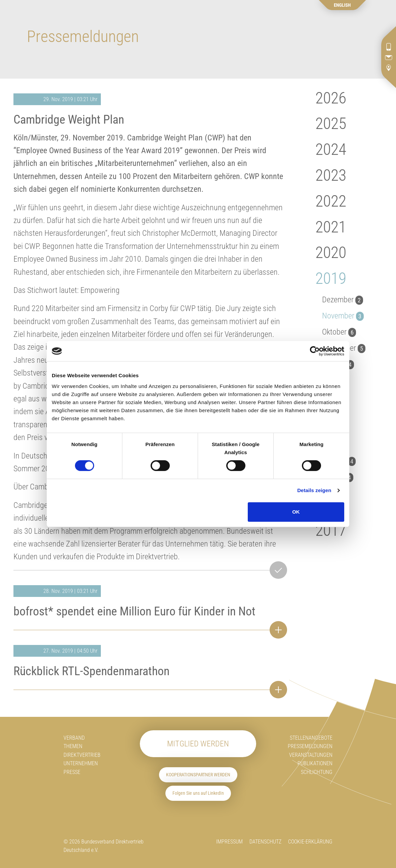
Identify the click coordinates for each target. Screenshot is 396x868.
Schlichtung (317, 772)
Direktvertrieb (82, 755)
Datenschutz (265, 842)
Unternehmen (81, 763)
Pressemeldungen (310, 746)
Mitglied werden (198, 744)
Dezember (343, 300)
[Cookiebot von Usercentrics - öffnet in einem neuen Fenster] (315, 351)
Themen (73, 746)
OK (296, 512)
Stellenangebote (311, 738)
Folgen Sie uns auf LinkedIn (198, 793)
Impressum (229, 842)
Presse (72, 772)
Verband (74, 738)
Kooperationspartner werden (198, 775)
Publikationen (315, 763)
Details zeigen (314, 490)
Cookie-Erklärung (310, 842)
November (343, 316)
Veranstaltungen (311, 755)
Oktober (339, 332)
